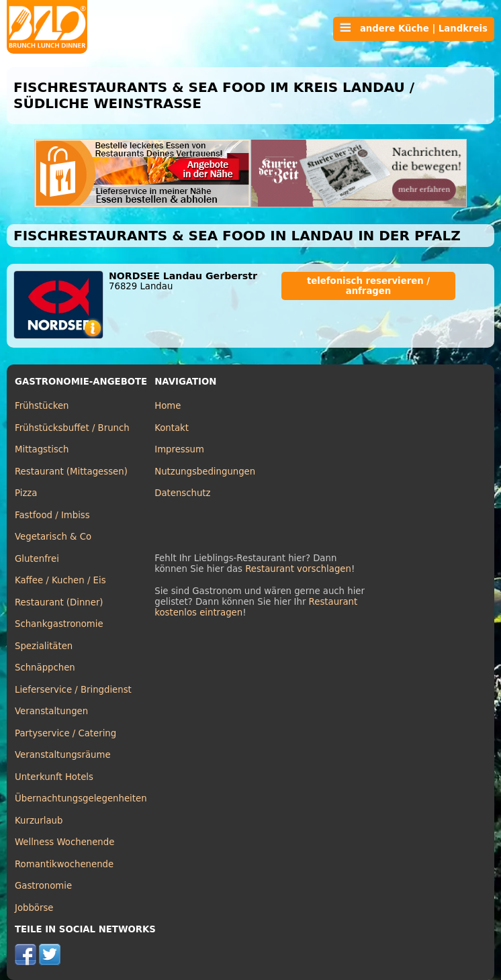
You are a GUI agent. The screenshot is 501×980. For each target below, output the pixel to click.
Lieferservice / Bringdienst (73, 690)
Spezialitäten (44, 646)
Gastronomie (43, 886)
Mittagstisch (42, 449)
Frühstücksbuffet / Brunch (72, 428)
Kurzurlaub (39, 821)
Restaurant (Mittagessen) (71, 472)
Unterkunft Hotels (54, 777)
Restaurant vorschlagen (298, 569)
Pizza (26, 493)
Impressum (179, 449)
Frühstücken (42, 406)
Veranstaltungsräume (63, 755)
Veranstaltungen (51, 711)
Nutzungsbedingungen (205, 472)
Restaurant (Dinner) (59, 602)
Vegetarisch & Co (53, 537)
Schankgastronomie (59, 624)
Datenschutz (182, 493)
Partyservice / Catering (65, 733)
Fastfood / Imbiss (52, 515)
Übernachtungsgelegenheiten (81, 798)
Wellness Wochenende (64, 842)
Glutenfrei (37, 559)
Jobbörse (34, 908)
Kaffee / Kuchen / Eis (60, 580)
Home (168, 406)
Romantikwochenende (64, 864)
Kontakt (172, 428)
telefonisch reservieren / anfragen (368, 286)
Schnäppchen (45, 668)
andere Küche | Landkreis (414, 28)
